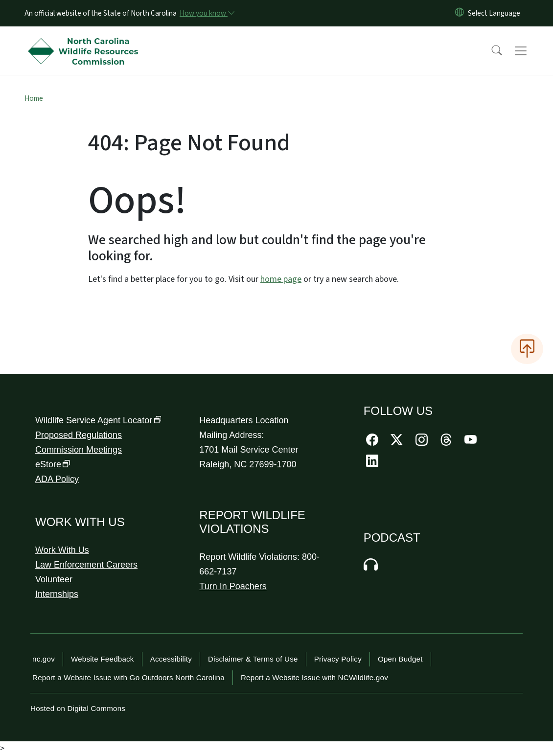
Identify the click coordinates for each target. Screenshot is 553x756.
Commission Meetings (79, 450)
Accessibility (171, 659)
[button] (490, 51)
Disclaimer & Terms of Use (253, 659)
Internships (57, 594)
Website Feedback (103, 659)
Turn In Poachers (233, 586)
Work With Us (62, 550)
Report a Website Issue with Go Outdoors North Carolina (128, 677)
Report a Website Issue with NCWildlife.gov (314, 677)
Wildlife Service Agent (98, 420)
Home (34, 98)
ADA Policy (57, 479)
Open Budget (400, 659)
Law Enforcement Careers (86, 565)
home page (281, 279)
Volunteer (54, 579)
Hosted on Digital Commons (78, 708)
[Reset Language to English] (460, 13)
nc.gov (44, 659)
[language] (494, 13)
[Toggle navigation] (530, 51)
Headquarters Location (244, 420)
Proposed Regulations (79, 435)
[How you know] (207, 13)
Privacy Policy (338, 659)
